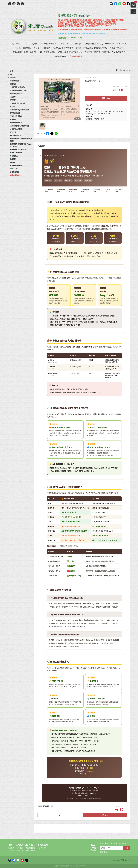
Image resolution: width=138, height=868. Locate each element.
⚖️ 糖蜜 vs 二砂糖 (97, 191)
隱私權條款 (43, 848)
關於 (11, 845)
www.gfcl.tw (89, 771)
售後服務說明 (30, 851)
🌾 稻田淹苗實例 (61, 191)
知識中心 (53, 155)
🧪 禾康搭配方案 (85, 191)
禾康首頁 (46, 155)
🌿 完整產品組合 (119, 191)
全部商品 (20, 845)
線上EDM (20, 851)
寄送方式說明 (30, 848)
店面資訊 (11, 851)
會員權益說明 (43, 845)
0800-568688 (89, 768)
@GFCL (87, 774)
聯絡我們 (11, 848)
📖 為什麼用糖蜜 (49, 191)
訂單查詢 (20, 848)
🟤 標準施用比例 (73, 191)
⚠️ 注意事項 (108, 191)
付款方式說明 (30, 845)
